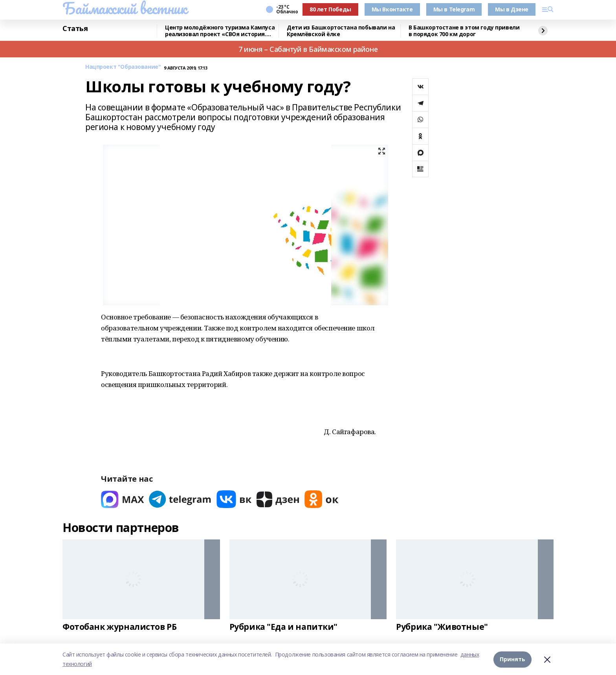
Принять (512, 659)
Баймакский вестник (125, 8)
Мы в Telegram (454, 9)
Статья (75, 29)
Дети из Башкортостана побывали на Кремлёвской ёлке (341, 31)
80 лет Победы (330, 9)
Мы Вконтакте (392, 9)
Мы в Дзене (512, 9)
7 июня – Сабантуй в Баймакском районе (308, 49)
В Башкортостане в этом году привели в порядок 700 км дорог (464, 31)
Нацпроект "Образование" (123, 67)
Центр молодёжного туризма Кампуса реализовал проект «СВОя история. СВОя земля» (220, 31)
